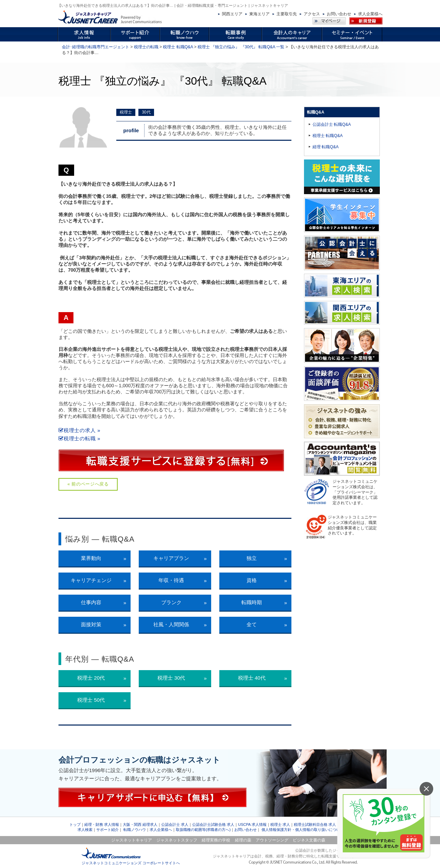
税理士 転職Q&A (178, 47)
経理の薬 (243, 840)
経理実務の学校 (216, 840)
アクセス (312, 14)
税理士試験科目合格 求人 (315, 824)
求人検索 (85, 830)
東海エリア (259, 14)
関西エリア (232, 14)
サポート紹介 (107, 830)
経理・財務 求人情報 (102, 824)
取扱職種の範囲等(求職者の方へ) (203, 830)
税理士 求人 (280, 824)
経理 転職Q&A (326, 147)
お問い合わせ (339, 14)
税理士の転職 (146, 47)
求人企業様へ (370, 14)
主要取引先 (287, 14)
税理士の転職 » (79, 438)
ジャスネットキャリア (132, 840)
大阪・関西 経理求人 (140, 824)
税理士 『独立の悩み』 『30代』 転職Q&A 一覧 (241, 47)
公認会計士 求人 (175, 824)
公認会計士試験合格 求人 (213, 824)
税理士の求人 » (79, 430)
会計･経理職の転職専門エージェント (96, 47)
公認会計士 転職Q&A (332, 124)
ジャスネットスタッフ (177, 840)
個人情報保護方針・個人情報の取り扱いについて (303, 830)
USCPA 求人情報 (252, 824)
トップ (75, 824)
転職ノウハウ (135, 830)
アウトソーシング (272, 840)
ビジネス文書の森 (309, 840)
